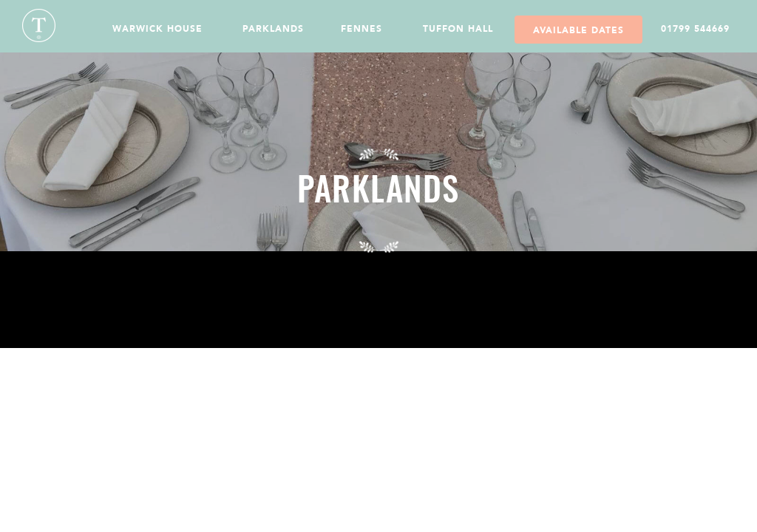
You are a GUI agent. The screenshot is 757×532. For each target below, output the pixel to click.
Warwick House (157, 29)
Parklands (273, 29)
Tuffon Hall (458, 29)
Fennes (361, 29)
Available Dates (578, 30)
